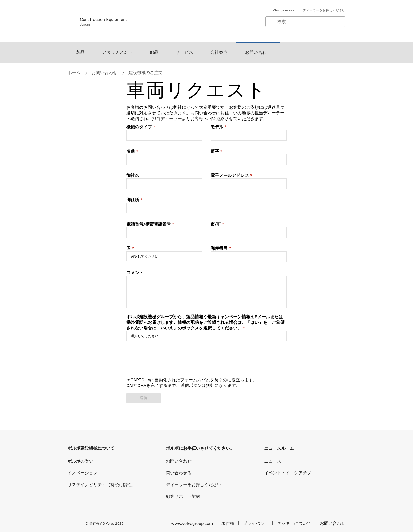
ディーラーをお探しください (324, 10)
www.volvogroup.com (192, 523)
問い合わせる (179, 473)
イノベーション (83, 473)
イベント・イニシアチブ (288, 473)
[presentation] (167, 362)
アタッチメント (117, 52)
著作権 (228, 523)
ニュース (273, 461)
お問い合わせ (258, 52)
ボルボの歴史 (80, 461)
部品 (154, 52)
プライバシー (256, 523)
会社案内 (219, 52)
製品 (81, 52)
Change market (284, 10)
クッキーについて (294, 523)
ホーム (74, 73)
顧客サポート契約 (183, 496)
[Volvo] (71, 21)
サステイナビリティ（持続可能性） (102, 485)
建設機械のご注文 (146, 73)
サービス (184, 52)
